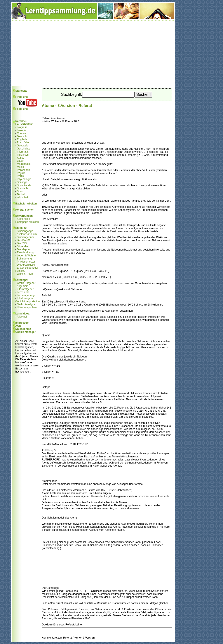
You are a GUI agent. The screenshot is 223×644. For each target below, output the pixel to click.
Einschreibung (25, 252)
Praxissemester (26, 262)
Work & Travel (25, 274)
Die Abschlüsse (26, 265)
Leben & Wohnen (27, 256)
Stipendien (23, 246)
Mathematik (24, 164)
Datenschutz (23, 329)
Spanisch (22, 188)
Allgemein (23, 286)
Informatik (23, 152)
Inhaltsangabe (25, 298)
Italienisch (23, 155)
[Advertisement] (93, 53)
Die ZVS (22, 243)
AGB (18, 326)
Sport (20, 191)
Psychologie (24, 179)
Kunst (20, 158)
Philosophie (24, 170)
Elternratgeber (25, 289)
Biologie (22, 130)
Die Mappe (23, 249)
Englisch (22, 139)
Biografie (22, 127)
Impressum (22, 323)
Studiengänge (25, 231)
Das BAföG (23, 240)
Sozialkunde (24, 185)
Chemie (21, 133)
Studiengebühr (25, 237)
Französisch (24, 143)
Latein (20, 161)
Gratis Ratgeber (26, 283)
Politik (20, 176)
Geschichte (23, 149)
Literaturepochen (27, 307)
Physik (21, 173)
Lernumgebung (26, 295)
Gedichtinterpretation (27, 301)
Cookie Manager (25, 332)
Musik (20, 167)
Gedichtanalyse (26, 304)
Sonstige (22, 182)
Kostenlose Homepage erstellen (27, 220)
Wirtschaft (23, 197)
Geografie (23, 146)
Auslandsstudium (27, 234)
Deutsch (22, 136)
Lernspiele (23, 292)
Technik (21, 194)
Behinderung (24, 259)
